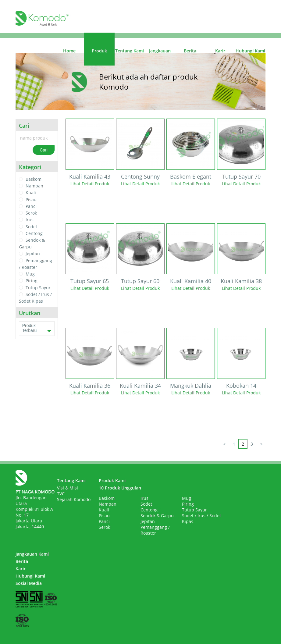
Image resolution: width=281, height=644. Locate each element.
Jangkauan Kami (32, 554)
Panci (31, 206)
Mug (30, 274)
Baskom (34, 179)
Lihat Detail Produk (90, 184)
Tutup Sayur (38, 288)
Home (69, 51)
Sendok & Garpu (157, 516)
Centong (34, 233)
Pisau (31, 199)
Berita (190, 51)
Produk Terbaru (37, 329)
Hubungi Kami (250, 51)
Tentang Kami (130, 51)
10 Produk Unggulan (120, 488)
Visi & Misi (68, 488)
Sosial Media (29, 583)
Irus (30, 220)
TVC (61, 494)
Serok (31, 213)
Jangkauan (160, 51)
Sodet (31, 227)
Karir (220, 51)
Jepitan (33, 254)
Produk (99, 51)
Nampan (34, 186)
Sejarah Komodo (74, 499)
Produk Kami (112, 480)
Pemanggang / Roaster (155, 530)
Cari (44, 150)
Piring (32, 281)
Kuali (31, 193)
